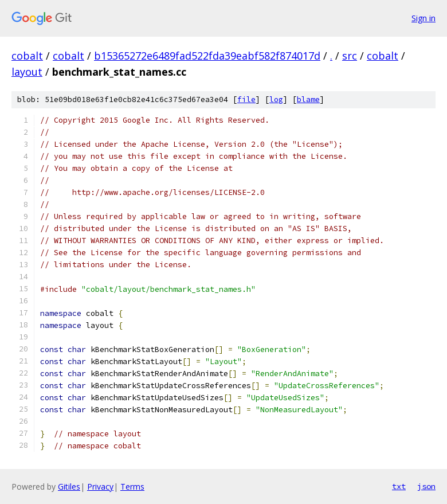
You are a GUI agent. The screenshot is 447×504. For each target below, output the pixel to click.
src (350, 56)
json (426, 486)
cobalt (27, 56)
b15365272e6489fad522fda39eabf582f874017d (207, 56)
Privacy (100, 487)
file (246, 99)
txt (399, 486)
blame (308, 99)
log (276, 99)
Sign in (424, 18)
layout (27, 72)
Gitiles (69, 487)
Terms (132, 487)
